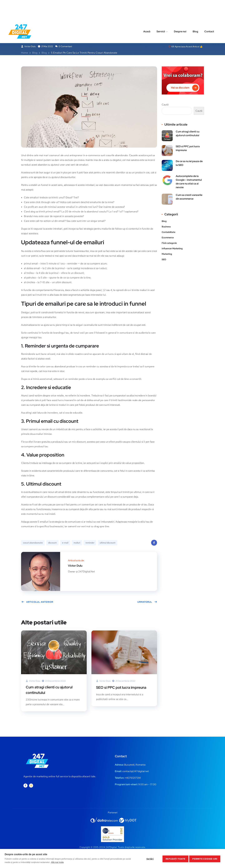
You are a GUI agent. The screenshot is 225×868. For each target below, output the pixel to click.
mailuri (77, 543)
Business (38, 26)
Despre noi (180, 11)
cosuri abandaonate (33, 543)
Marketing (55, 26)
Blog (195, 11)
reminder (90, 543)
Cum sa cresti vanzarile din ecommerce (189, 197)
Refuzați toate (175, 858)
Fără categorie (169, 243)
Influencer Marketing (172, 249)
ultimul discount (108, 543)
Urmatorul (147, 602)
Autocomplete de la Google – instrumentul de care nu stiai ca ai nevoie (189, 182)
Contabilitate (169, 233)
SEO (164, 260)
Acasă (147, 11)
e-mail (65, 543)
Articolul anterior (37, 602)
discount (52, 543)
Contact (209, 11)
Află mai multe (57, 862)
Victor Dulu (28, 47)
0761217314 (134, 779)
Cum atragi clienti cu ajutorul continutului (51, 691)
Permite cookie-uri (205, 858)
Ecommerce (168, 238)
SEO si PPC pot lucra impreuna (122, 688)
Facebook (154, 544)
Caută (165, 105)
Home (25, 53)
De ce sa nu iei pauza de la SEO (189, 164)
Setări (149, 858)
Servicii (161, 11)
